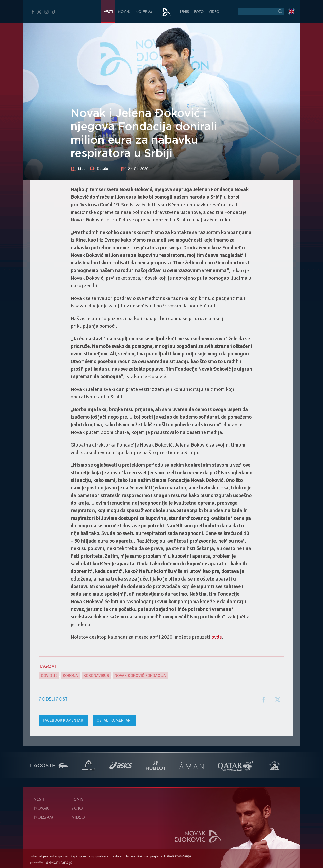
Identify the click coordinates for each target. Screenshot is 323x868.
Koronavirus (96, 676)
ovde (217, 637)
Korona (70, 676)
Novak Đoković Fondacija (140, 676)
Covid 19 (49, 676)
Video (214, 12)
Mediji (84, 169)
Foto (199, 12)
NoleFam (144, 12)
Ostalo (103, 169)
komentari (64, 720)
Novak (124, 12)
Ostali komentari (114, 720)
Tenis (184, 12)
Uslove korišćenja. (178, 856)
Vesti (108, 12)
